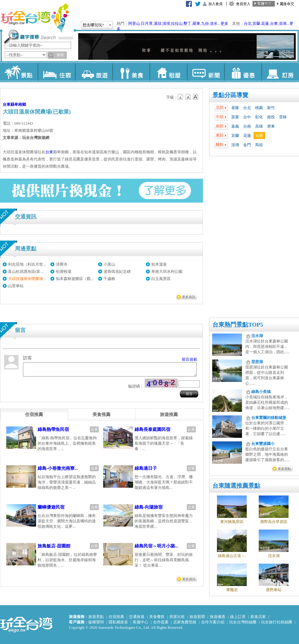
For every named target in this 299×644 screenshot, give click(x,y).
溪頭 (158, 23)
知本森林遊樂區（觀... (75, 279)
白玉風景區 (161, 279)
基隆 (235, 108)
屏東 (271, 126)
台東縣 (9, 104)
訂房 (280, 72)
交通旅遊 (137, 617)
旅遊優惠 (218, 617)
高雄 (259, 126)
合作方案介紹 (213, 622)
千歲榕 (109, 279)
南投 (271, 117)
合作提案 (161, 622)
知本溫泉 (159, 264)
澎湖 (283, 23)
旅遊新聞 (197, 617)
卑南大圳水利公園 (167, 271)
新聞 (205, 72)
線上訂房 (238, 617)
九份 (205, 23)
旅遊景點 (96, 617)
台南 (247, 126)
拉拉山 (177, 23)
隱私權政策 (118, 622)
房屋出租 (177, 617)
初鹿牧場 (64, 271)
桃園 (259, 108)
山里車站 (16, 286)
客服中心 (141, 622)
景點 (19, 72)
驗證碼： (136, 389)
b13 (188, 97)
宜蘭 (256, 23)
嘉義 (235, 126)
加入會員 (215, 4)
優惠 (243, 72)
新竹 (271, 108)
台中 (247, 117)
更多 (224, 23)
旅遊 (94, 72)
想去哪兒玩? (93, 25)
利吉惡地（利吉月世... (27, 264)
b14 (196, 97)
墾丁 (187, 23)
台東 (274, 23)
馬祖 (259, 145)
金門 (247, 145)
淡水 (214, 23)
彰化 (259, 117)
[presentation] (34, 417)
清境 (166, 23)
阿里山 (134, 23)
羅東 (196, 23)
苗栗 (235, 117)
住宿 (56, 72)
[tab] (34, 417)
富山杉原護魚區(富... (26, 271)
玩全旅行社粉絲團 (277, 622)
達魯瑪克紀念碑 (117, 271)
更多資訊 (189, 297)
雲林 (283, 117)
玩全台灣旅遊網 (35, 18)
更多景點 (284, 469)
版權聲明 (96, 622)
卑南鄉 (20, 104)
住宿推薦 (116, 617)
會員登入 (243, 4)
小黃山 (109, 264)
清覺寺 (62, 264)
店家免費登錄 (185, 622)
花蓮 (265, 23)
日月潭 (147, 23)
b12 (181, 97)
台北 (248, 23)
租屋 (168, 72)
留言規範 (189, 359)
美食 (131, 72)
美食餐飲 (157, 617)
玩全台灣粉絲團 (243, 622)
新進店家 (258, 617)
